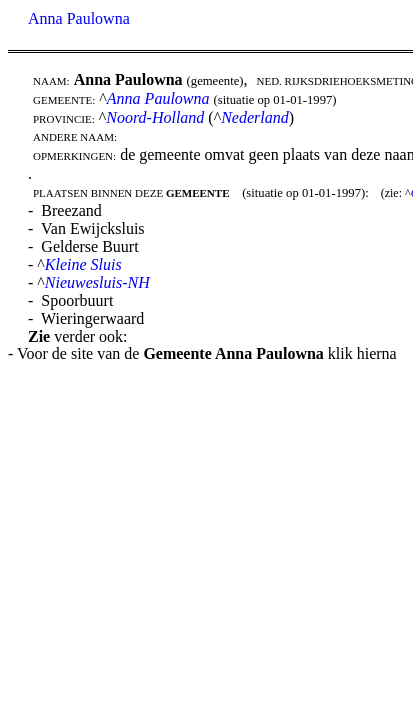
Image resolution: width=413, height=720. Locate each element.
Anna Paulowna (79, 18)
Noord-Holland (155, 117)
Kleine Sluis (83, 264)
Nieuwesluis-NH (97, 282)
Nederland (255, 117)
